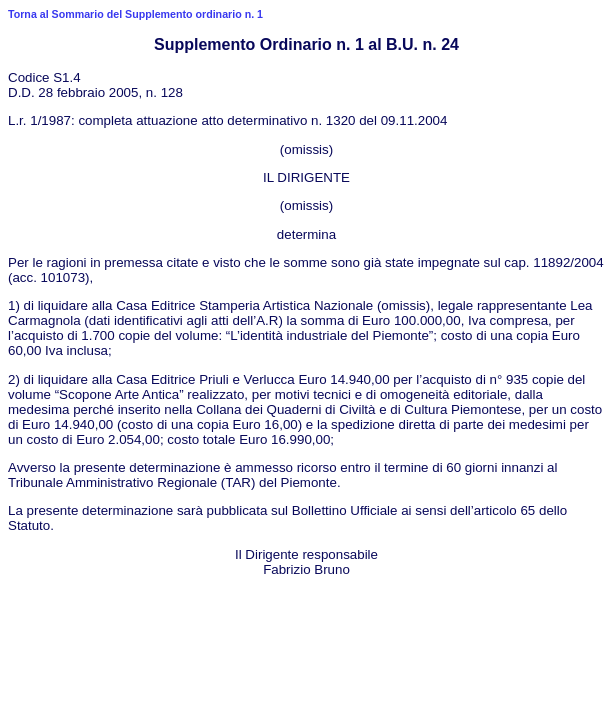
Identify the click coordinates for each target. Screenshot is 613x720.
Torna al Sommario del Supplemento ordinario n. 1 (135, 14)
